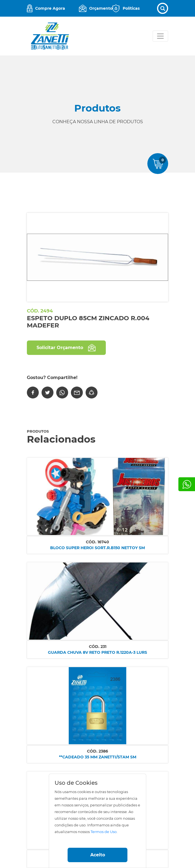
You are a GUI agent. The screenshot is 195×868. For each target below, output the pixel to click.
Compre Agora (50, 8)
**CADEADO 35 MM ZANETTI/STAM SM (98, 757)
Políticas (131, 8)
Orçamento (101, 8)
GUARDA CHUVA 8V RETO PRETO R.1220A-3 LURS (97, 652)
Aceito (98, 855)
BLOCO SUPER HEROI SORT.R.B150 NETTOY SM (97, 548)
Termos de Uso (104, 832)
